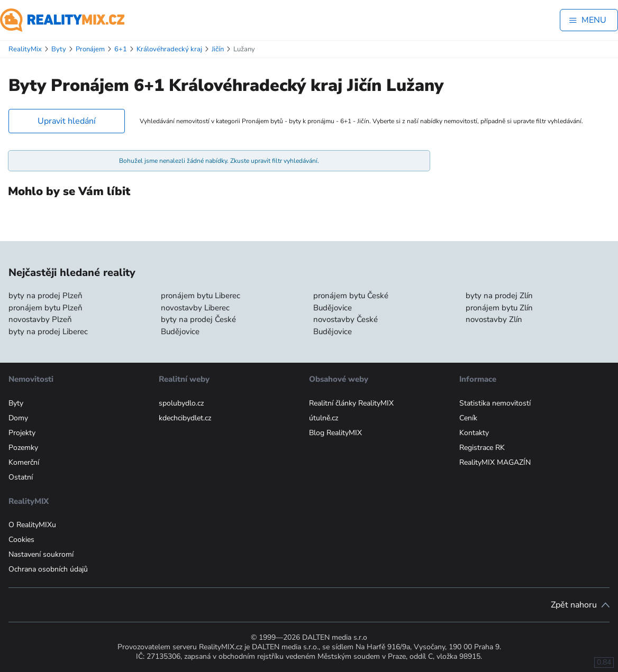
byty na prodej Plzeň (46, 296)
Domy (18, 418)
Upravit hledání (67, 121)
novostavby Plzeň (40, 319)
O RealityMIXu (32, 525)
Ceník (468, 418)
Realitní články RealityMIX (351, 403)
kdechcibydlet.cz (185, 418)
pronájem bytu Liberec (201, 296)
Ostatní (21, 477)
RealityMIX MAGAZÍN (495, 462)
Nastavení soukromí (41, 554)
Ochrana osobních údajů (48, 569)
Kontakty (474, 433)
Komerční (24, 462)
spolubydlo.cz (181, 403)
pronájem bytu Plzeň (46, 308)
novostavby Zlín (494, 319)
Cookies (21, 540)
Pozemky (23, 448)
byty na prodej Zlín (499, 296)
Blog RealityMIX (335, 433)
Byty (16, 403)
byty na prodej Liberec (48, 332)
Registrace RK (482, 448)
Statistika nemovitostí (495, 403)
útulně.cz (324, 418)
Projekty (22, 433)
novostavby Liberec (195, 308)
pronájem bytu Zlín (499, 308)
